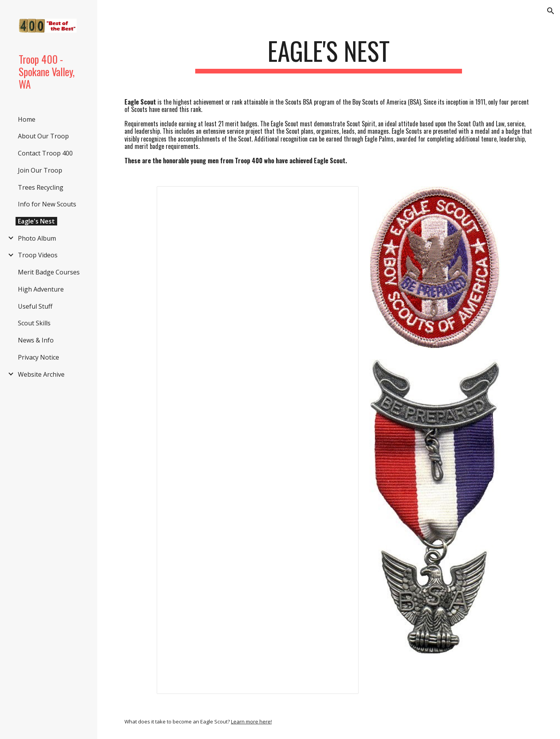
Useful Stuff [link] (35, 306)
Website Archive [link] (41, 374)
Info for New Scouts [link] (47, 204)
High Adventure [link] (41, 289)
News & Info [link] (36, 340)
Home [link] (27, 119)
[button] (551, 11)
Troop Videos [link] (38, 255)
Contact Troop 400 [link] (45, 153)
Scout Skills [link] (34, 323)
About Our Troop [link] (43, 136)
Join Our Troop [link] (40, 170)
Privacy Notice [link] (38, 357)
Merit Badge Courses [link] (49, 272)
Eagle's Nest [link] (36, 221)
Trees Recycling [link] (41, 187)
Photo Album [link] (37, 238)
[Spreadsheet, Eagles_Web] (258, 440)
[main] (329, 55)
